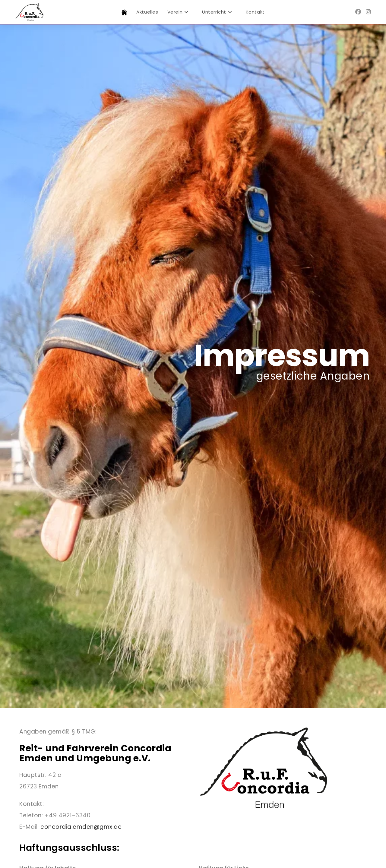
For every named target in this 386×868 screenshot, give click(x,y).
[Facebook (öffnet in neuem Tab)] (358, 12)
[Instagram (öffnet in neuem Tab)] (368, 12)
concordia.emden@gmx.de (81, 827)
